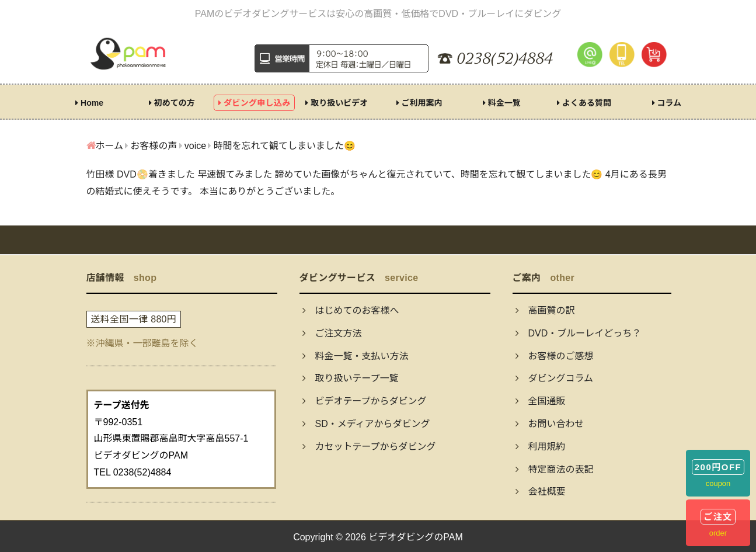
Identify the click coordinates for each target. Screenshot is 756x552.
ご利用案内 (419, 103)
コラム (667, 103)
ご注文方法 (332, 333)
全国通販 (541, 401)
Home (89, 103)
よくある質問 (584, 103)
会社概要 (541, 492)
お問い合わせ (550, 424)
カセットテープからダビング (369, 447)
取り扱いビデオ (337, 103)
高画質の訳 (545, 310)
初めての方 (172, 103)
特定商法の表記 (555, 469)
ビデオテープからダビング (365, 401)
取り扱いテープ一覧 (351, 378)
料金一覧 (502, 103)
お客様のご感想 (555, 356)
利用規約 (541, 447)
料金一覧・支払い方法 (356, 356)
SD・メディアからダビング (366, 424)
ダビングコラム (555, 378)
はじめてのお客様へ (351, 310)
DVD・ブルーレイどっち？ (579, 333)
